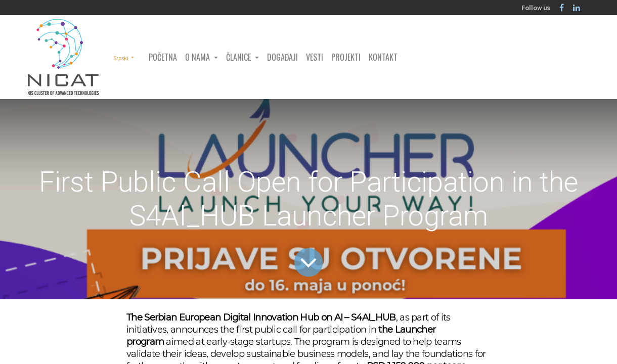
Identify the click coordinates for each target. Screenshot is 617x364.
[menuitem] (163, 57)
